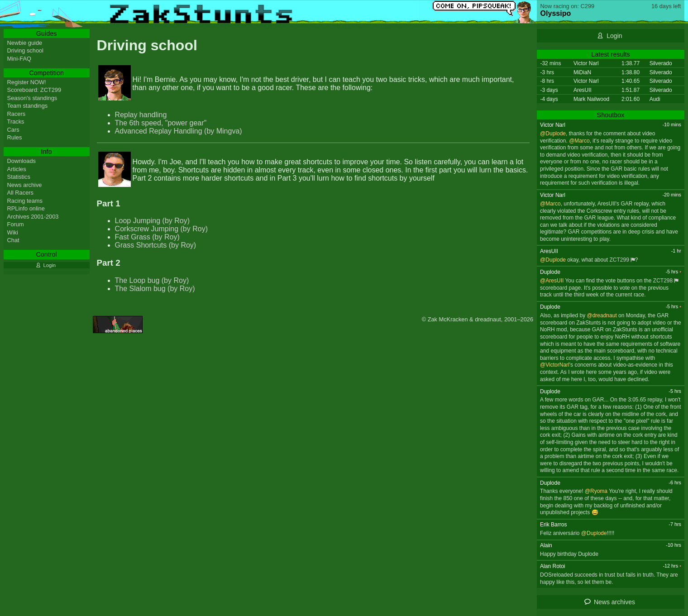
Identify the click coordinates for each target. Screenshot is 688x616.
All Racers (20, 193)
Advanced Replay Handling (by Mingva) (179, 131)
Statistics (19, 177)
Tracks (16, 122)
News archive (25, 185)
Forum (16, 224)
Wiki (13, 232)
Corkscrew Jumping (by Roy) (161, 229)
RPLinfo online (26, 208)
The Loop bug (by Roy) (152, 280)
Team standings (28, 106)
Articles (17, 169)
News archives (614, 602)
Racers (17, 114)
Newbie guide (25, 43)
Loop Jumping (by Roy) (152, 221)
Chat (13, 240)
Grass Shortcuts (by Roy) (156, 245)
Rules (15, 137)
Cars (13, 130)
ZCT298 (663, 281)
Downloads (21, 161)
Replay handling (141, 115)
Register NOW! (27, 82)
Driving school (25, 50)
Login (614, 36)
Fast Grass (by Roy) (147, 237)
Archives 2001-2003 (33, 217)
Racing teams (25, 201)
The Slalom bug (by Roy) (155, 289)
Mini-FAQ (19, 59)
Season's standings (32, 98)
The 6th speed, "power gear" (161, 123)
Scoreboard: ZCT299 (34, 90)
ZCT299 (619, 260)
